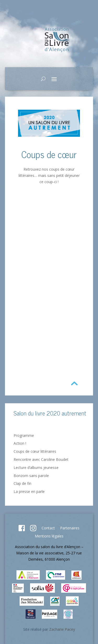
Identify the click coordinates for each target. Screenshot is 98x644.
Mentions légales (49, 536)
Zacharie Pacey (62, 629)
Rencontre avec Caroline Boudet (41, 459)
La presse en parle (29, 491)
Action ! (20, 443)
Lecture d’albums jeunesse (36, 467)
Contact (48, 528)
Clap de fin (22, 483)
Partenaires (70, 528)
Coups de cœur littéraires (35, 451)
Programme (24, 435)
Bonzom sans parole (31, 476)
